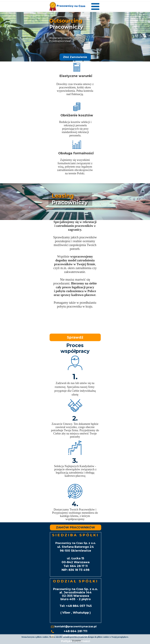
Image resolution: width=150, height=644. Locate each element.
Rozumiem (77, 641)
